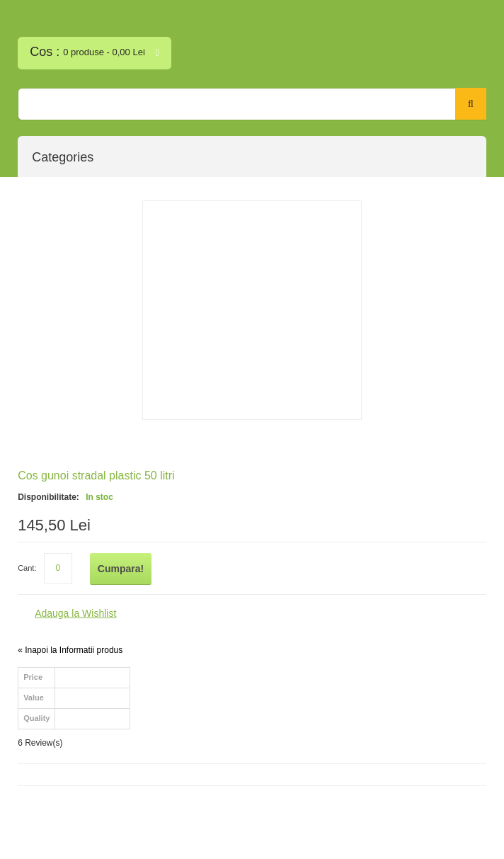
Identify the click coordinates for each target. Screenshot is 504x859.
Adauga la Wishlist (75, 613)
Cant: (27, 568)
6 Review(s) (40, 743)
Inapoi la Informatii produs (70, 650)
